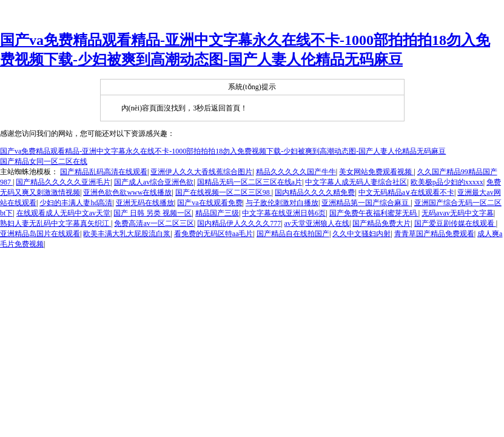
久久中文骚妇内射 (361, 234)
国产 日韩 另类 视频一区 (153, 213)
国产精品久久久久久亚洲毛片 (63, 182)
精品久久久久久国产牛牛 (296, 172)
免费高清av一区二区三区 (154, 223)
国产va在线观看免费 (210, 203)
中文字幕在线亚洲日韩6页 (284, 213)
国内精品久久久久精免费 (315, 192)
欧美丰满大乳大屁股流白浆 (127, 234)
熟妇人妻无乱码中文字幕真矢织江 (55, 223)
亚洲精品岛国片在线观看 (40, 234)
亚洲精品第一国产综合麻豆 (366, 203)
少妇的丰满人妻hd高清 (76, 203)
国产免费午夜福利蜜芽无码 (374, 213)
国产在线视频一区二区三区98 (223, 192)
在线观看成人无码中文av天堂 (63, 213)
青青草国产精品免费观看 (434, 234)
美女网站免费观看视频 (376, 172)
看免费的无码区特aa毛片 (214, 234)
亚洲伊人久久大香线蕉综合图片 (201, 172)
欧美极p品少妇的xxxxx (447, 182)
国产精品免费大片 (381, 223)
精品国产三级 (217, 213)
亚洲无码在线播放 (145, 203)
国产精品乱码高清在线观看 (104, 172)
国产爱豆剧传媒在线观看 (455, 223)
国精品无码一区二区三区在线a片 (250, 182)
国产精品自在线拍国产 (293, 234)
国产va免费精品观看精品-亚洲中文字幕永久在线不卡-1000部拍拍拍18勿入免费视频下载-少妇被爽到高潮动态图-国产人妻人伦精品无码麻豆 (223, 151)
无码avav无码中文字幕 (458, 213)
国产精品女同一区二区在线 (44, 161)
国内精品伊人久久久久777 (239, 223)
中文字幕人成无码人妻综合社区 (356, 182)
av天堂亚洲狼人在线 (317, 223)
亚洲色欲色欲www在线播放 (127, 192)
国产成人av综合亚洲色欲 (154, 182)
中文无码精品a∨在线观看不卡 (406, 192)
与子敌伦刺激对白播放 (282, 203)
